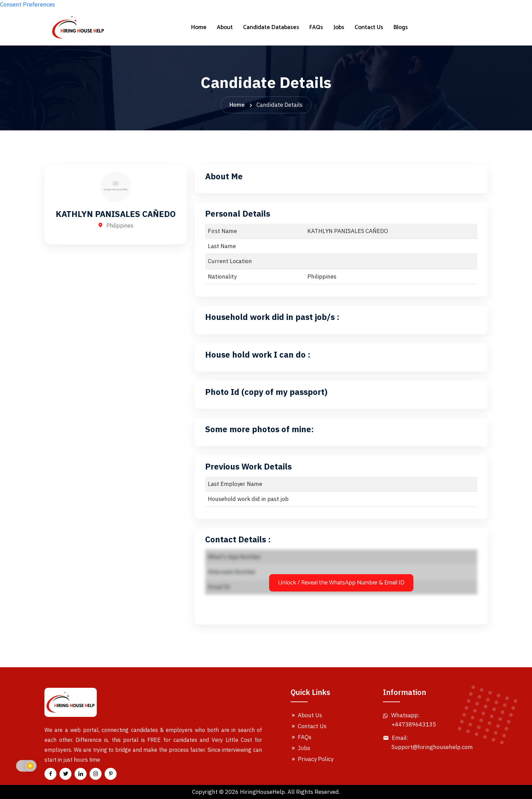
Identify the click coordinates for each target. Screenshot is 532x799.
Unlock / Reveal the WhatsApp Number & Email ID (341, 583)
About (225, 28)
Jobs (339, 28)
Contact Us (369, 28)
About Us (306, 715)
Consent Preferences (28, 4)
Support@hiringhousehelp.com (432, 747)
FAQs (316, 28)
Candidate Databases (271, 28)
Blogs (401, 28)
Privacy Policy (312, 759)
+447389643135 (414, 724)
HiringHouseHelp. (263, 792)
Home (199, 28)
